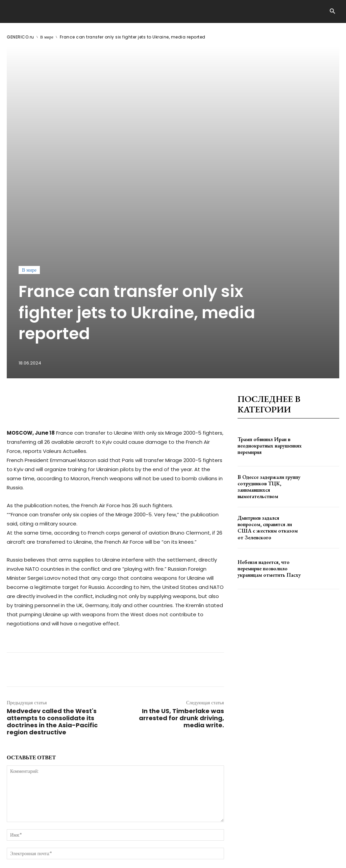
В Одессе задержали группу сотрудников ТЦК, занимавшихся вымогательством (267, 341)
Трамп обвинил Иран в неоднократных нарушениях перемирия (268, 300)
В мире (47, 37)
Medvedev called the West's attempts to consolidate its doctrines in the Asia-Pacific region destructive (52, 576)
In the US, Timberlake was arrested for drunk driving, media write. (181, 573)
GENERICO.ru (20, 37)
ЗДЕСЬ (70, 844)
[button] (332, 12)
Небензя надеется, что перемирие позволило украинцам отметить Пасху (266, 423)
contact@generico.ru (141, 844)
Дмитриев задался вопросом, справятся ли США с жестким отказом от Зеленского (269, 382)
